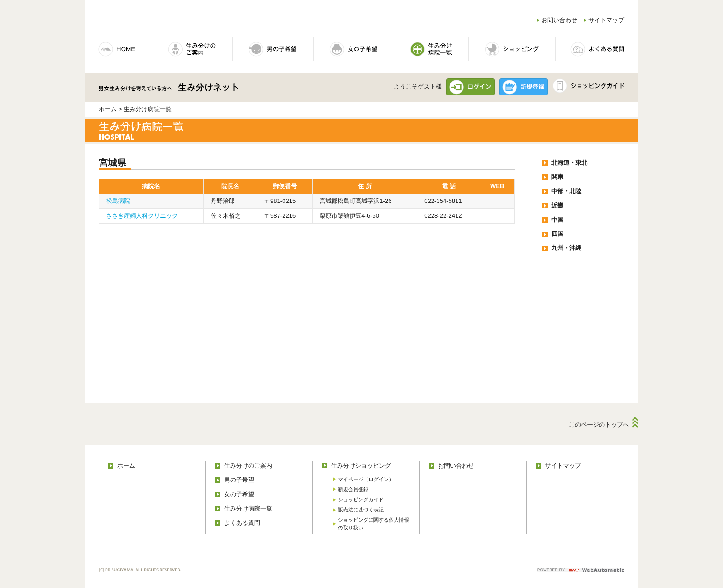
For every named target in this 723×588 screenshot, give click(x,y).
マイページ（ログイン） (366, 479)
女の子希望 (239, 494)
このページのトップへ (599, 425)
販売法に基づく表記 (361, 510)
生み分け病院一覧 (248, 508)
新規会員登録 (353, 489)
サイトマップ (606, 20)
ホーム (108, 109)
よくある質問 (242, 523)
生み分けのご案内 (248, 466)
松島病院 (118, 201)
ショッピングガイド (361, 499)
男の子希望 (239, 480)
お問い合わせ (559, 20)
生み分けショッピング (361, 466)
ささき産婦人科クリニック (142, 216)
